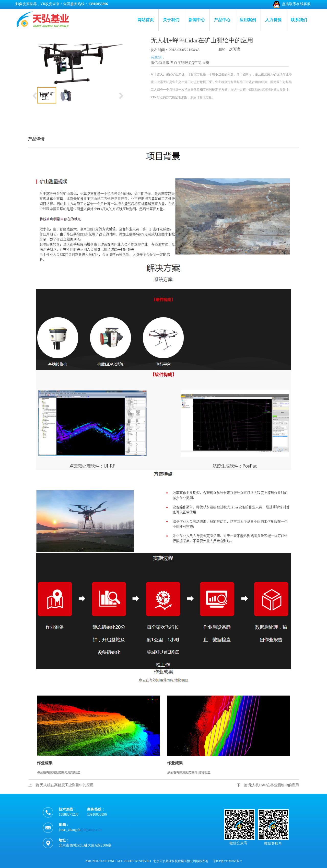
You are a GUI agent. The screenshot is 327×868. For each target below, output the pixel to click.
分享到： (158, 58)
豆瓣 (206, 63)
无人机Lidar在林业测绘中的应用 (274, 785)
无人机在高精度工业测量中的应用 (67, 785)
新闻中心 (197, 20)
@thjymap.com (91, 835)
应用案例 (248, 20)
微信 (154, 63)
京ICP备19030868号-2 (227, 861)
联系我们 (299, 20)
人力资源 (273, 20)
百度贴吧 (181, 63)
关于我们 (171, 20)
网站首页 (146, 20)
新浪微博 (166, 63)
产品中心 (222, 20)
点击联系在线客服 (296, 4)
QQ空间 (195, 63)
